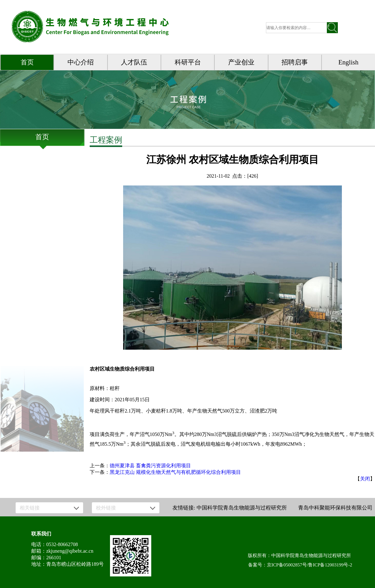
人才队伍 (134, 62)
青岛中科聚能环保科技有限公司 (335, 508)
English (348, 62)
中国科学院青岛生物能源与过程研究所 (242, 508)
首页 (27, 62)
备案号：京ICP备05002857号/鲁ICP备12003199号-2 (300, 565)
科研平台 (188, 62)
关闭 (365, 479)
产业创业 (241, 62)
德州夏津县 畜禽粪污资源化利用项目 (150, 466)
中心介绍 (81, 62)
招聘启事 (295, 62)
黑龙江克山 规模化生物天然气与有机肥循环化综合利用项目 (175, 472)
